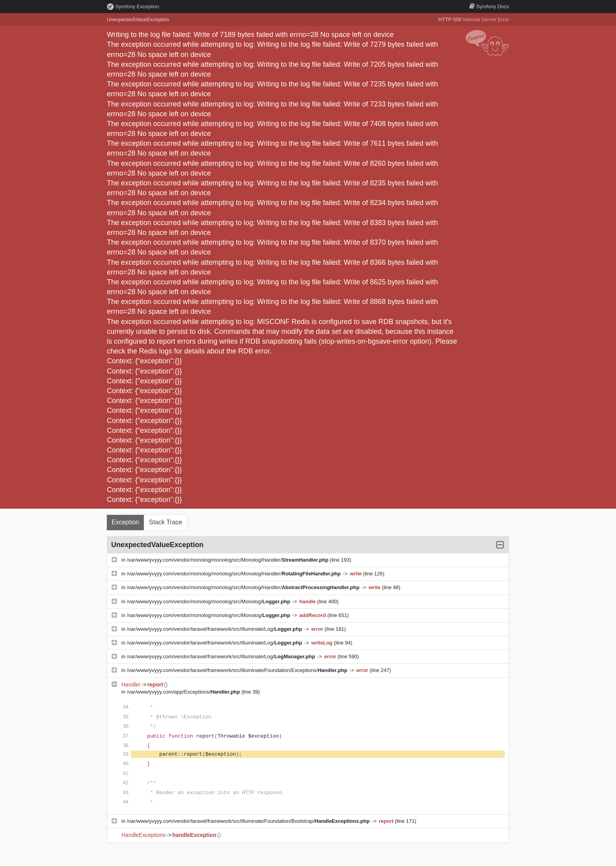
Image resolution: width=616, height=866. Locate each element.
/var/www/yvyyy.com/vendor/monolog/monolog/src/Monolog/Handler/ (228, 560)
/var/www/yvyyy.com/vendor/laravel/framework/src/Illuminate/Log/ (215, 629)
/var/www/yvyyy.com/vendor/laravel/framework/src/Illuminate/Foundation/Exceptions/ (238, 670)
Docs (489, 6)
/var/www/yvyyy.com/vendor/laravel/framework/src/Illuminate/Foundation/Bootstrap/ (249, 821)
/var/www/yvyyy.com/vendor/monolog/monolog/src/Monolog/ (209, 601)
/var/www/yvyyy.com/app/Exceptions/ (184, 692)
